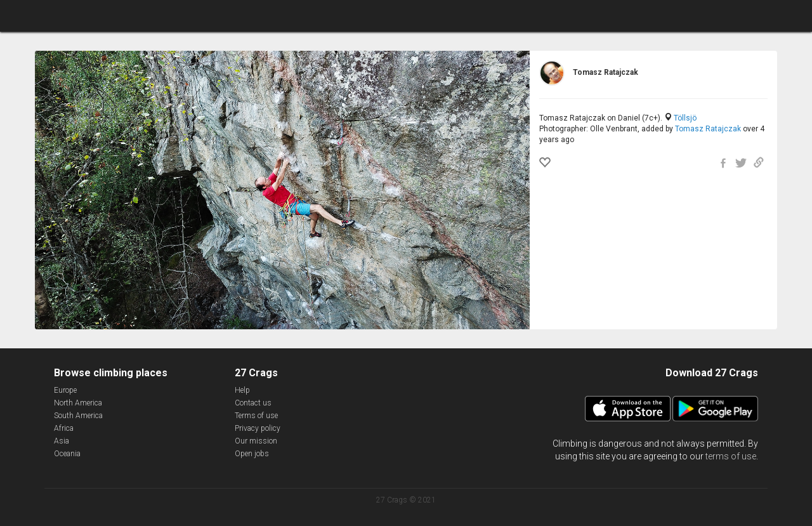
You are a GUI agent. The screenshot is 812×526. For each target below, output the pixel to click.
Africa (64, 428)
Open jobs (252, 454)
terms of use (731, 456)
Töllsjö (685, 118)
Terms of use (256, 416)
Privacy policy (258, 428)
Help (242, 390)
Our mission (256, 441)
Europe (65, 390)
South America (78, 416)
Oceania (67, 454)
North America (78, 403)
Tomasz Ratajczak (708, 129)
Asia (62, 441)
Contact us (253, 403)
